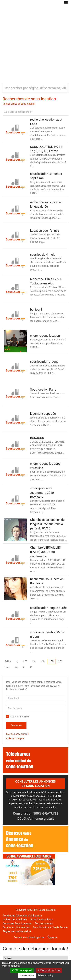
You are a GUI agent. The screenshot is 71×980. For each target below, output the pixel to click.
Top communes (44, 923)
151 (60, 661)
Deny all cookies (49, 970)
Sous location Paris (42, 920)
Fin (31, 667)
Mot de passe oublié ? (18, 734)
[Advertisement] (35, 42)
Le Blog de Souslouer (15, 920)
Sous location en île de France (50, 927)
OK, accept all (22, 970)
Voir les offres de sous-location (19, 104)
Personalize (27, 975)
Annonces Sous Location (17, 923)
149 (42, 661)
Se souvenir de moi (18, 717)
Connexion (16, 725)
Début (8, 661)
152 (7, 667)
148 (34, 661)
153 (16, 667)
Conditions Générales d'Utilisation (22, 916)
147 (25, 661)
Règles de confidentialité (17, 931)
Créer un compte (15, 738)
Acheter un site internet (16, 927)
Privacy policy (45, 975)
